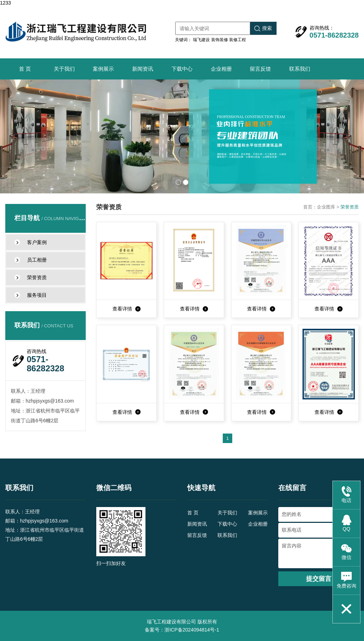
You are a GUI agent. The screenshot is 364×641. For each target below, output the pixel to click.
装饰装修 (220, 40)
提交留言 (319, 579)
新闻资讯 (143, 69)
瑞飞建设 (201, 40)
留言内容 (318, 553)
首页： (310, 207)
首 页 (25, 69)
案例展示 (103, 69)
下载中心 (182, 69)
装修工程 (238, 40)
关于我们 (64, 69)
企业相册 (221, 69)
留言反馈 (260, 69)
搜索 (263, 28)
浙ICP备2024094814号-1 (192, 630)
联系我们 (300, 69)
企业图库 (326, 207)
